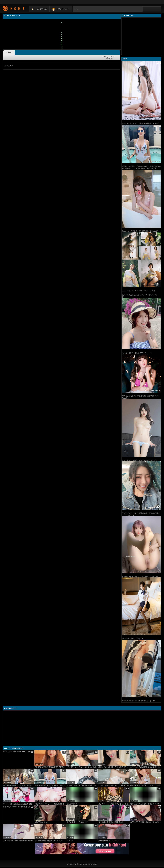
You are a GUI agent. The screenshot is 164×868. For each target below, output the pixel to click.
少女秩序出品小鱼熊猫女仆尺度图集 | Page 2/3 (138, 701)
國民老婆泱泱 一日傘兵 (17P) (77, 822)
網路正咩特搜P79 (41, 822)
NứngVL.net (14, 8)
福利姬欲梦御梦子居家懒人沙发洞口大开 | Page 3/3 (140, 576)
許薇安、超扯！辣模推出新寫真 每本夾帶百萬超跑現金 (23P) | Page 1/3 (141, 514)
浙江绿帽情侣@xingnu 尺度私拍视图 (49, 841)
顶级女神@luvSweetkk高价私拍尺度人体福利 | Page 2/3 (140, 296)
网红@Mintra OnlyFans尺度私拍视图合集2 (51, 804)
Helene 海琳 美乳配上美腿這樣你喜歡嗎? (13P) (19, 804)
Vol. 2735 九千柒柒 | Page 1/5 (133, 639)
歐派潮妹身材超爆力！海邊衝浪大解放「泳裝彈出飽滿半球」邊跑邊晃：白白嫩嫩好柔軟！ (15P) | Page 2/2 (141, 168)
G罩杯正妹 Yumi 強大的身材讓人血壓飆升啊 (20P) (82, 767)
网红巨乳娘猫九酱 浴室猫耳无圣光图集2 (50, 767)
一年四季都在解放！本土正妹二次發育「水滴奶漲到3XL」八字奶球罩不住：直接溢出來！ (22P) (19, 785)
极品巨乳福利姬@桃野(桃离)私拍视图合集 (19, 807)
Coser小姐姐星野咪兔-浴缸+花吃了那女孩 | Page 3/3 (140, 231)
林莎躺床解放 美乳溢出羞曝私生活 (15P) (145, 785)
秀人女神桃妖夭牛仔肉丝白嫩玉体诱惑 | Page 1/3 (139, 460)
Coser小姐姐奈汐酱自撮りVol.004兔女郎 (113, 785)
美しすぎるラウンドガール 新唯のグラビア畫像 (139, 290)
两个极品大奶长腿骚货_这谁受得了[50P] (145, 804)
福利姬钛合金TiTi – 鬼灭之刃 (109, 841)
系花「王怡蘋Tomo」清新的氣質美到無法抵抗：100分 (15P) (19, 841)
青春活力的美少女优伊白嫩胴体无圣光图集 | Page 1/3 (141, 124)
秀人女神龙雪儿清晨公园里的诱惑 (111, 822)
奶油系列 (70, 841)
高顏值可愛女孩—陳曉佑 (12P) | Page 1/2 (137, 353)
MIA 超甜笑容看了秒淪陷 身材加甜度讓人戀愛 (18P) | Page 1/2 (141, 397)
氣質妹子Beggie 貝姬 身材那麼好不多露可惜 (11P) (114, 804)
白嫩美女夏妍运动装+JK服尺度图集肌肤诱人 (82, 785)
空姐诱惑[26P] (72, 804)
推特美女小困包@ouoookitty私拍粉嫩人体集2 (19, 752)
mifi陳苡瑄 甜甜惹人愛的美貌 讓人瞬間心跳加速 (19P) (146, 822)
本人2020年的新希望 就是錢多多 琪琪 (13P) (146, 767)
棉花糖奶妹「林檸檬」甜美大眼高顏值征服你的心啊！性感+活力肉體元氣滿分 (114, 767)
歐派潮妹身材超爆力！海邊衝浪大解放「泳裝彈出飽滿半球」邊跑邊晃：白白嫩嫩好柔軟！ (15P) (51, 785)
